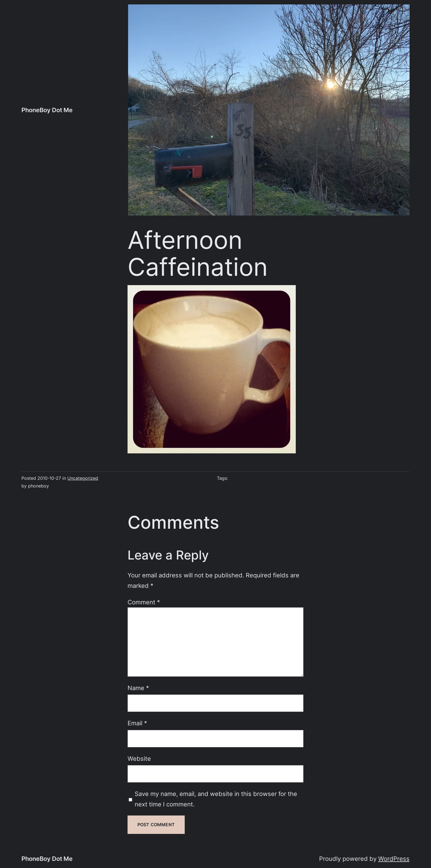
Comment (144, 602)
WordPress (394, 859)
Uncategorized (83, 478)
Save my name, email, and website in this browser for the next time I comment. (216, 799)
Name (138, 688)
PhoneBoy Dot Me (47, 110)
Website (139, 758)
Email (137, 723)
